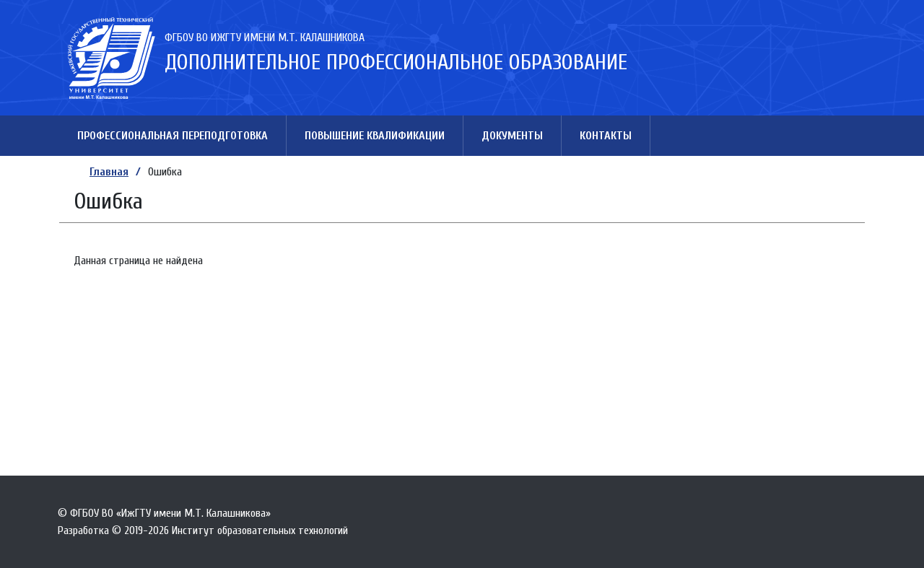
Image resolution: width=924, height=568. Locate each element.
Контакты (606, 136)
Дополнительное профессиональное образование (396, 62)
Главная (109, 172)
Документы (512, 136)
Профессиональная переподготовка (173, 136)
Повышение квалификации (375, 136)
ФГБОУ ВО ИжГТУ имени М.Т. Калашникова (265, 38)
